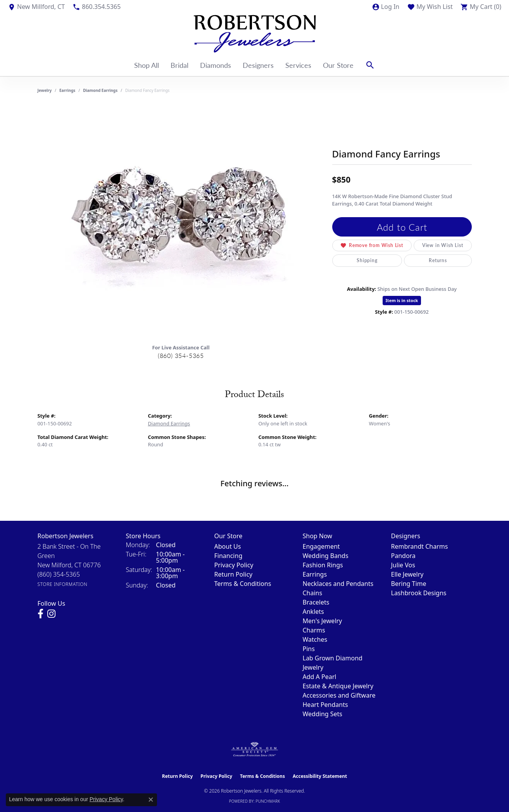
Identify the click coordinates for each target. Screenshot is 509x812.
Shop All (147, 65)
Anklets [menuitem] (313, 612)
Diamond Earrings (100, 90)
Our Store (338, 65)
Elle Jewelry (407, 574)
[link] (36, 7)
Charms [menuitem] (314, 630)
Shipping (367, 260)
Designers (258, 65)
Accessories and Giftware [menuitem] (339, 695)
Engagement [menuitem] (321, 546)
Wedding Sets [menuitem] (323, 714)
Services (298, 65)
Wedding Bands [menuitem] (326, 556)
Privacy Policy (234, 565)
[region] (181, 221)
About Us (228, 546)
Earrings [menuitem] (315, 574)
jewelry (45, 90)
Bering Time (409, 584)
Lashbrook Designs (419, 593)
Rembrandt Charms (420, 546)
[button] (386, 7)
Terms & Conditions (243, 584)
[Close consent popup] (151, 800)
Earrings (67, 90)
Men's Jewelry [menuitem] (323, 621)
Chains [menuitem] (313, 593)
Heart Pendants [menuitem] (325, 705)
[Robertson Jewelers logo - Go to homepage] (255, 34)
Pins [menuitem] (309, 649)
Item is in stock (402, 300)
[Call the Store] (59, 574)
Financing (229, 556)
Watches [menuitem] (315, 639)
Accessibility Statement (320, 776)
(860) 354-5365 (181, 355)
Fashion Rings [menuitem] (323, 565)
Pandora (403, 556)
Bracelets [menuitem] (316, 602)
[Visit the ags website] (254, 750)
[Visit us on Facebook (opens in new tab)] (41, 614)
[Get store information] (63, 584)
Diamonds (216, 65)
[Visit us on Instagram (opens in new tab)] (51, 614)
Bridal (179, 65)
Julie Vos (403, 565)
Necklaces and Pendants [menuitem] (338, 584)
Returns (438, 260)
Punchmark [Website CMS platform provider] (268, 801)
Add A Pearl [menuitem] (320, 677)
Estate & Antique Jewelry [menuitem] (338, 686)
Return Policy (234, 574)
